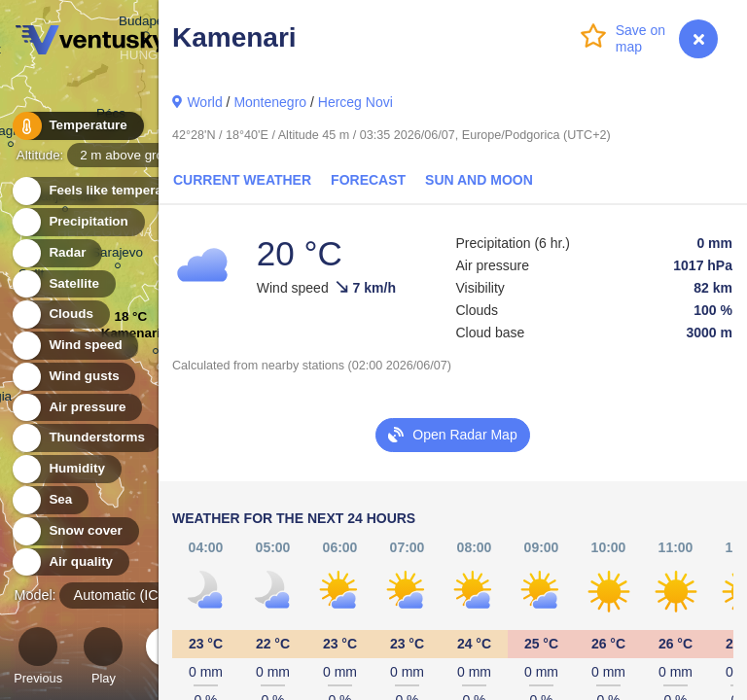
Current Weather (242, 180)
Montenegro (270, 102)
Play (103, 659)
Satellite (63, 284)
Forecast (368, 180)
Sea (49, 500)
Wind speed (74, 346)
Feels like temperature (107, 191)
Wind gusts (73, 377)
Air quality (70, 562)
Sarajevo (117, 255)
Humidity (66, 469)
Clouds (60, 315)
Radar (56, 253)
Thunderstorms (86, 438)
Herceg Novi (356, 102)
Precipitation (77, 222)
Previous (38, 659)
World (204, 102)
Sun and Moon (479, 180)
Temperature (77, 126)
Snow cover (74, 531)
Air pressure (76, 408)
